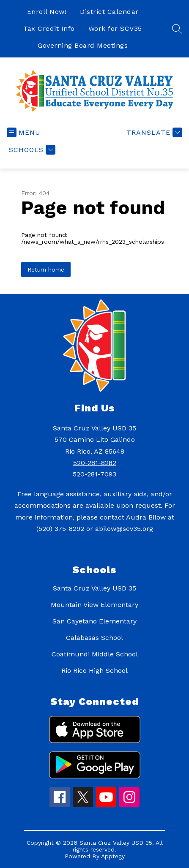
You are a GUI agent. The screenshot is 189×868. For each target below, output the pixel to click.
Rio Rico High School (94, 671)
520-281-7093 (94, 474)
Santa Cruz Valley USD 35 (94, 588)
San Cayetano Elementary (94, 621)
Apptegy (113, 856)
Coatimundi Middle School (95, 654)
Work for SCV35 (115, 29)
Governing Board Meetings (83, 45)
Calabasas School (94, 638)
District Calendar (109, 12)
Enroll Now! (47, 12)
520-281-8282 (95, 463)
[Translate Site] (153, 132)
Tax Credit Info (49, 29)
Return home (46, 269)
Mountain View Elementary (94, 605)
